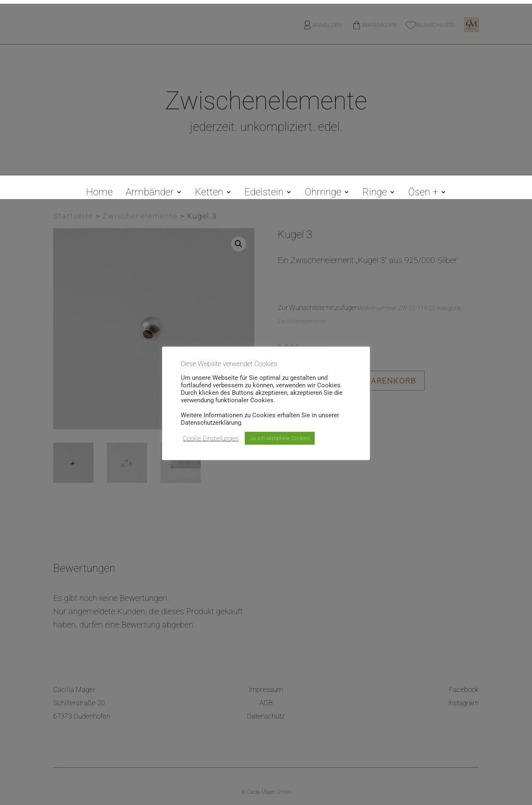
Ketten (209, 193)
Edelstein (264, 193)
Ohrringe (323, 193)
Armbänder (150, 193)
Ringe (375, 193)
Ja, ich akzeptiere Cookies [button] (280, 438)
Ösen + (423, 193)
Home (99, 193)
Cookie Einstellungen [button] (211, 438)
